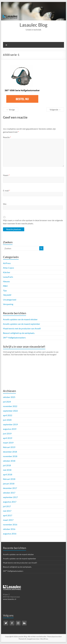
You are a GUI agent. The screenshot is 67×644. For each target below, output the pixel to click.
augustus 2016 (10, 534)
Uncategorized (10, 300)
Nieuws (6, 281)
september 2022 (10, 411)
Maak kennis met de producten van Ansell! (22, 328)
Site (5, 204)
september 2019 (10, 424)
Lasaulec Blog (33, 25)
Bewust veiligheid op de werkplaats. (19, 333)
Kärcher (7, 272)
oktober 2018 (9, 461)
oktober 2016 (9, 529)
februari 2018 (9, 479)
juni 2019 (7, 433)
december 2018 (10, 452)
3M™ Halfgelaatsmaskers (14, 338)
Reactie (7, 137)
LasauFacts (8, 277)
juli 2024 (7, 402)
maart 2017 (8, 520)
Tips (5, 290)
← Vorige (11, 110)
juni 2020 (7, 420)
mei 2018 (7, 470)
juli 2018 (7, 465)
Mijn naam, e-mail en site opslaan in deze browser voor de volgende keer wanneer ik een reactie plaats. (33, 222)
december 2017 (10, 488)
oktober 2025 (9, 397)
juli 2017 (7, 506)
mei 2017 (7, 511)
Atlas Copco (8, 268)
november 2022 (10, 406)
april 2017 (8, 515)
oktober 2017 (9, 493)
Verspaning (8, 304)
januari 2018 (9, 484)
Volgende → (55, 110)
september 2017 (10, 497)
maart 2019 (8, 443)
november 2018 (10, 456)
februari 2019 (9, 447)
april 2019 (8, 438)
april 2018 (8, 474)
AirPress (7, 263)
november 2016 (10, 524)
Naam (6, 175)
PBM (5, 286)
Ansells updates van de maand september (22, 324)
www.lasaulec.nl (10, 599)
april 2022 (8, 415)
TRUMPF (7, 295)
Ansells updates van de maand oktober (20, 319)
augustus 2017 (10, 502)
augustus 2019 (10, 429)
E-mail (6, 191)
